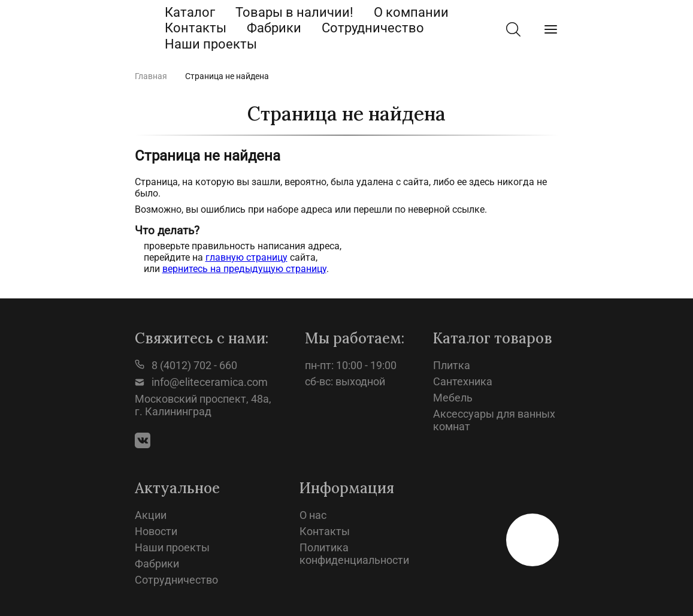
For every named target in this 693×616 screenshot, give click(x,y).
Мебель (453, 398)
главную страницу (246, 257)
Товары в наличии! (294, 12)
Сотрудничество (373, 28)
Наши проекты (211, 44)
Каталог (190, 12)
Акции (151, 515)
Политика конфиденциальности (354, 554)
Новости (156, 531)
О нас (313, 515)
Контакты (196, 28)
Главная (151, 76)
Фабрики (274, 28)
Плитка (452, 365)
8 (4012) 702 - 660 (186, 365)
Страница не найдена (227, 76)
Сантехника (463, 381)
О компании (411, 12)
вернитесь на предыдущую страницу (244, 269)
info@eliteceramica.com (201, 382)
